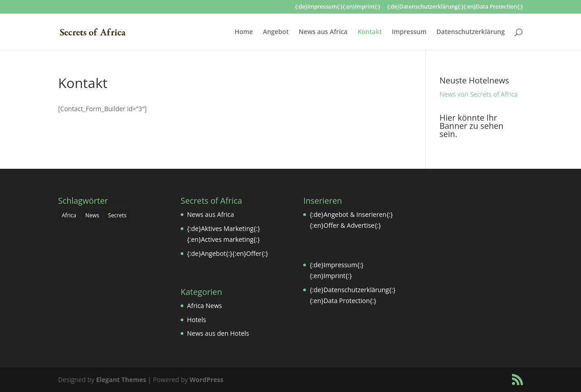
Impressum (409, 32)
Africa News (204, 306)
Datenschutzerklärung (471, 32)
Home (244, 32)
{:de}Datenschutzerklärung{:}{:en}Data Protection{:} (455, 7)
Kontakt (370, 32)
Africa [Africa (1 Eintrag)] (69, 215)
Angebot (276, 32)
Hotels (197, 320)
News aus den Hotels (218, 333)
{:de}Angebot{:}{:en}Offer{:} (227, 253)
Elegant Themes (121, 380)
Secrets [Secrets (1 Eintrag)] (117, 215)
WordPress (206, 380)
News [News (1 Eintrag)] (92, 215)
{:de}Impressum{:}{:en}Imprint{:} (338, 7)
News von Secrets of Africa (478, 94)
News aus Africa (323, 32)
